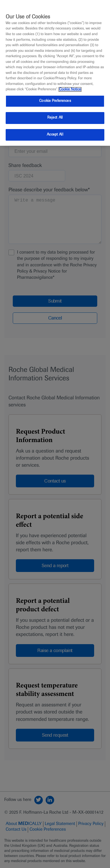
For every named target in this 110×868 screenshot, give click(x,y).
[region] (55, 73)
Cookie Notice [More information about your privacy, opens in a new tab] (70, 89)
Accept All (55, 135)
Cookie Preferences (55, 101)
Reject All (55, 118)
